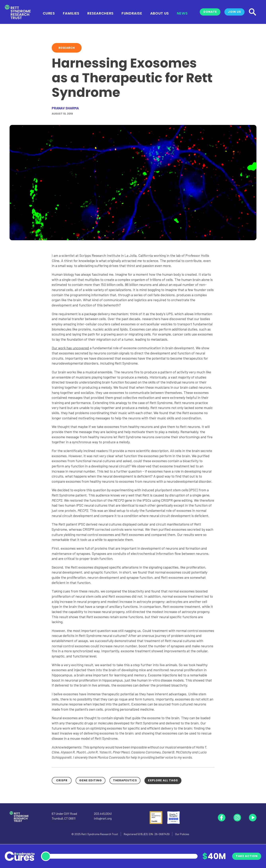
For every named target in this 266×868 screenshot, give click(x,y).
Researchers (100, 13)
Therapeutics (125, 780)
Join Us (234, 12)
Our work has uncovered (70, 348)
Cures (49, 13)
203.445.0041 (103, 814)
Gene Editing (91, 780)
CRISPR (62, 780)
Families (71, 13)
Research (67, 48)
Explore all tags (163, 780)
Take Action (247, 856)
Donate (210, 12)
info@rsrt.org (103, 818)
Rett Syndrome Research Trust (100, 834)
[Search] (252, 12)
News (182, 13)
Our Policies (182, 834)
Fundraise (132, 13)
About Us (160, 13)
